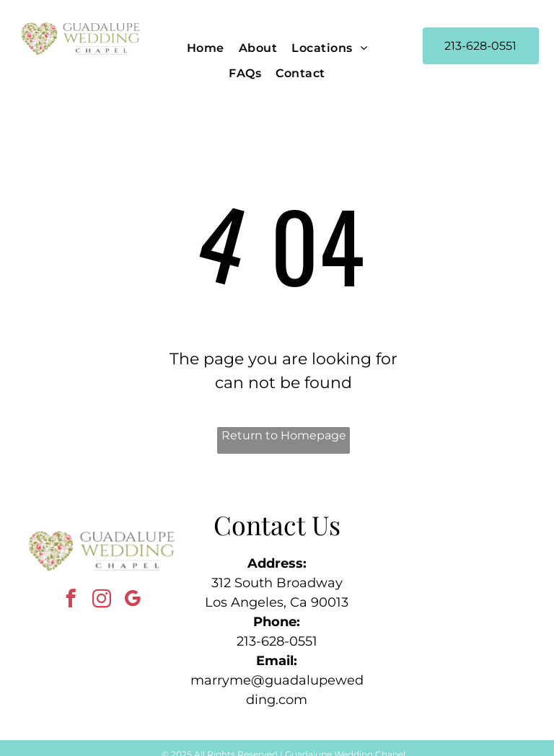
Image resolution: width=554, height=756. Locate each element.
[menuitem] (206, 48)
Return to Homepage (284, 435)
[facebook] (71, 601)
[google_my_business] (133, 601)
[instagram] (102, 601)
